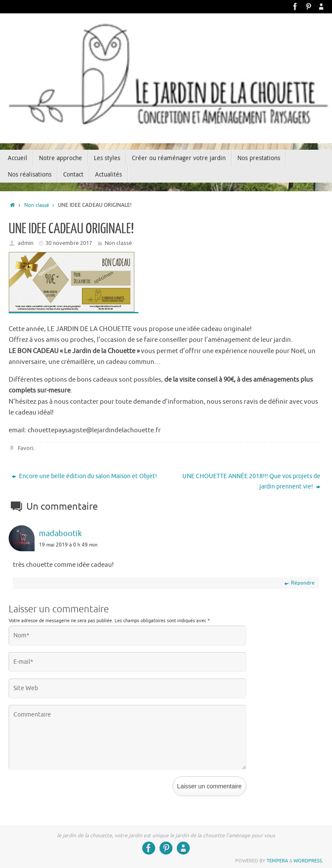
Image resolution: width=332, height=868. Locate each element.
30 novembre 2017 (69, 243)
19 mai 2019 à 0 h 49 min (68, 545)
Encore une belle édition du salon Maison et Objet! (84, 476)
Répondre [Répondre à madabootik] (299, 583)
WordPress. (308, 861)
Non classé (41, 205)
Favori (26, 448)
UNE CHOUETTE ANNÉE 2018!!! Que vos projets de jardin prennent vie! (251, 481)
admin (26, 243)
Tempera (277, 861)
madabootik (60, 534)
